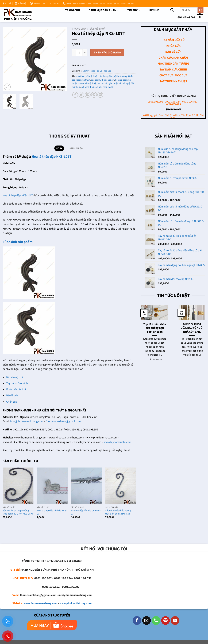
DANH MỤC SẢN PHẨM (104, 10)
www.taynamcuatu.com (118, 442)
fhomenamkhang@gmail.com (63, 421)
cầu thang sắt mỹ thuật (87, 76)
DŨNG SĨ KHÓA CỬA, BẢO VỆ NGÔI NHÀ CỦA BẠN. (192, 328)
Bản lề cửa (12, 395)
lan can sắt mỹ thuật (87, 83)
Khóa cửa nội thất (16, 389)
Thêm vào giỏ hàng (107, 53)
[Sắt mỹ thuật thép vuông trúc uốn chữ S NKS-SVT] (121, 486)
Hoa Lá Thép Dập (103, 71)
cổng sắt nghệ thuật (81, 80)
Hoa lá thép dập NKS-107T (52, 157)
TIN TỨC (134, 10)
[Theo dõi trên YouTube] (175, 621)
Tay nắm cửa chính (17, 383)
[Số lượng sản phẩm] (79, 53)
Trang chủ (73, 10)
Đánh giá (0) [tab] (76, 148)
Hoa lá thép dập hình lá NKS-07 (52, 512)
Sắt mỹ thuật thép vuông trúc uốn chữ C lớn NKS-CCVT (18, 512)
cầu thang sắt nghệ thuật (110, 76)
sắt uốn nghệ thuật (104, 87)
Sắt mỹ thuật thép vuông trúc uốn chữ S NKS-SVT (118, 512)
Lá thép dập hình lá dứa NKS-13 (86, 512)
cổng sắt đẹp (128, 76)
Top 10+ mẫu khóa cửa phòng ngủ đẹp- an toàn (155, 328)
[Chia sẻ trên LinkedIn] (100, 95)
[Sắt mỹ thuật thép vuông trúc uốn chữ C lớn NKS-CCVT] (18, 486)
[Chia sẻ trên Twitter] (81, 95)
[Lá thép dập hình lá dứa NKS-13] (86, 486)
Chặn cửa (12, 402)
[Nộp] (201, 10)
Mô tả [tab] (59, 148)
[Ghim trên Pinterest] (94, 95)
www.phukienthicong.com (76, 603)
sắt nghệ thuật (88, 87)
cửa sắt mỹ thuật (99, 80)
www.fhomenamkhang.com (41, 603)
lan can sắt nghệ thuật (108, 83)
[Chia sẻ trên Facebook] (75, 95)
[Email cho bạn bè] (88, 95)
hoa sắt (111, 80)
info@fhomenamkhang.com (27, 421)
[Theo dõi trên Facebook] (137, 621)
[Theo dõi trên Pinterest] (165, 621)
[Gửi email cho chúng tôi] (147, 621)
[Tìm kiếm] (172, 10)
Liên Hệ (154, 10)
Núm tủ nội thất (15, 377)
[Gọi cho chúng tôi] (156, 621)
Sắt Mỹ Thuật (98, 29)
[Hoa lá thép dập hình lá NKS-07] (52, 486)
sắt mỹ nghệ (124, 83)
